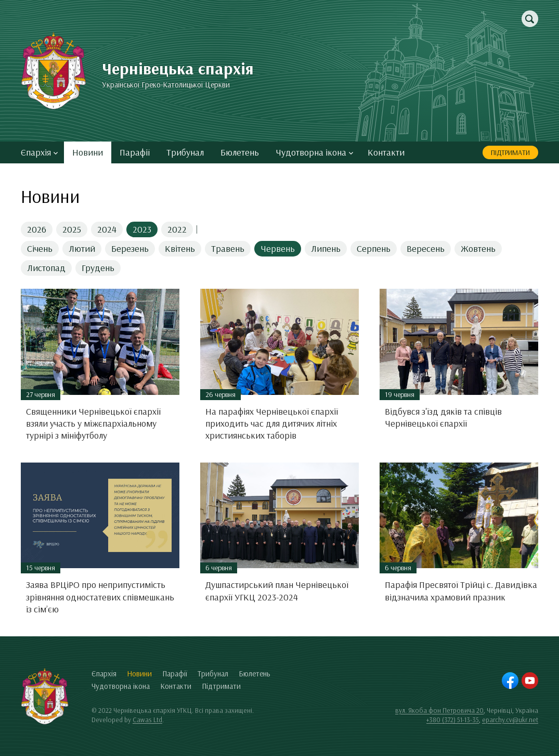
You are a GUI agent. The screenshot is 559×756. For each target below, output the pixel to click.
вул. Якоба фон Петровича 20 (439, 710)
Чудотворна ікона (314, 152)
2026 (37, 229)
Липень (326, 248)
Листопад (46, 268)
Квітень (180, 248)
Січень (40, 248)
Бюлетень (240, 152)
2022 (177, 229)
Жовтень (478, 248)
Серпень (374, 248)
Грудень (98, 268)
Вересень (426, 248)
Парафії (135, 152)
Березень (130, 248)
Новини (88, 152)
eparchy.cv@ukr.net (510, 720)
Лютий (82, 248)
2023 (142, 229)
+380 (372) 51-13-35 (453, 720)
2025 (72, 229)
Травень (228, 248)
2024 (107, 229)
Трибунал (185, 152)
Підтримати (510, 152)
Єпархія (39, 152)
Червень (278, 248)
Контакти (386, 152)
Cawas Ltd (147, 720)
